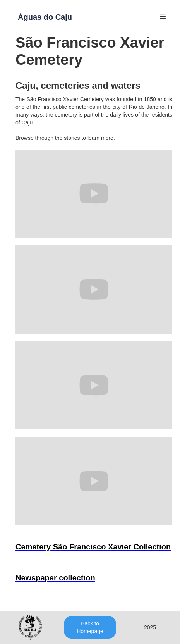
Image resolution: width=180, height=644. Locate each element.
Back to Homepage (90, 627)
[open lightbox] (93, 549)
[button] (163, 17)
